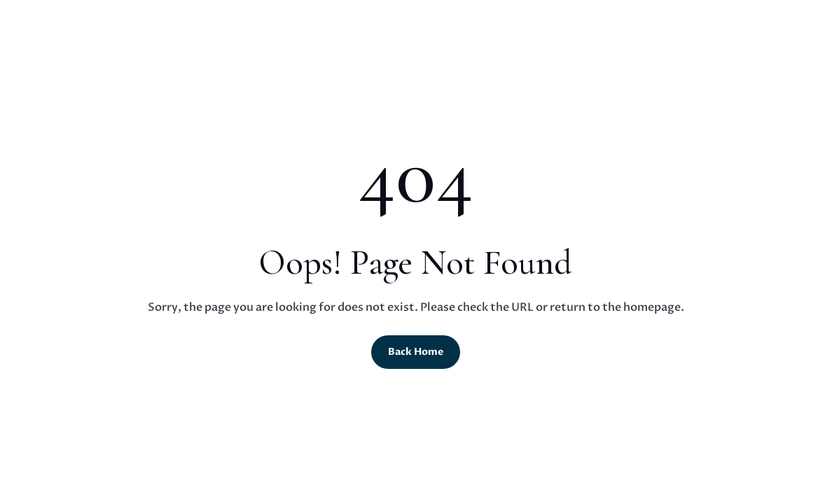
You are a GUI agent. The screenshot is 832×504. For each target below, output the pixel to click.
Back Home (416, 352)
